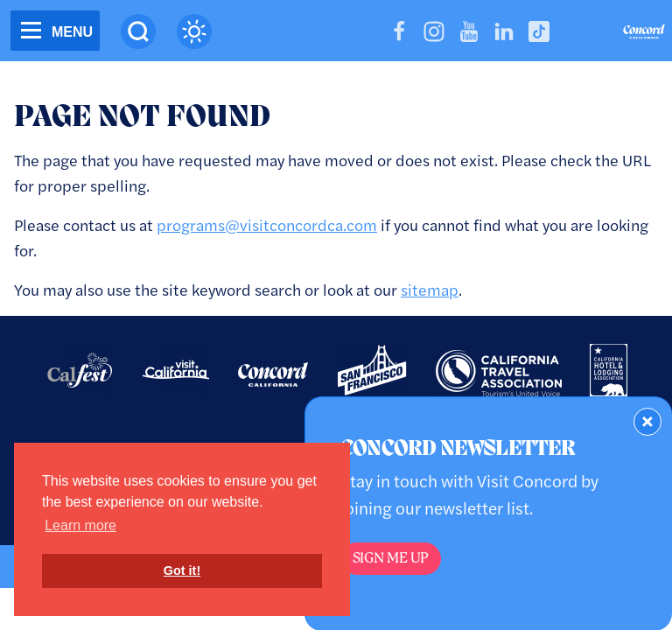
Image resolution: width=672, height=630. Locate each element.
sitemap (430, 289)
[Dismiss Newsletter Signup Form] (647, 422)
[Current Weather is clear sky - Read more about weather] (194, 31)
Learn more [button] (80, 525)
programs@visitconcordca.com (267, 224)
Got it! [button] (182, 570)
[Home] (644, 34)
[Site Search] (138, 31)
